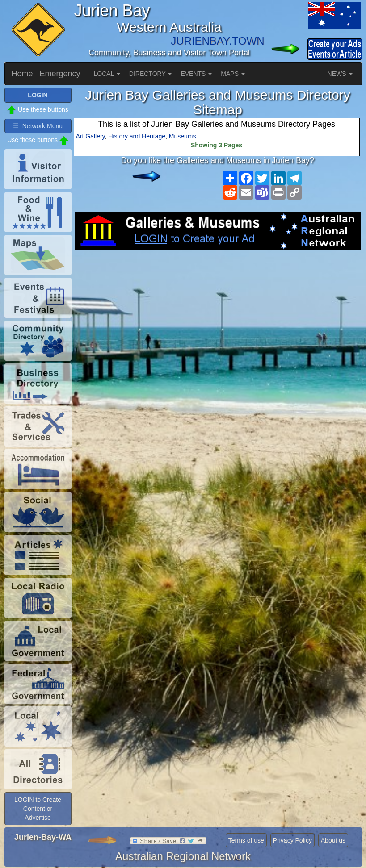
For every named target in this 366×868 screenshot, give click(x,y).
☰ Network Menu (38, 126)
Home (22, 74)
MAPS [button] (233, 74)
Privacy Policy (292, 840)
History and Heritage (137, 136)
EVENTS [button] (196, 74)
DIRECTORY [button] (151, 74)
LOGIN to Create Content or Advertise (38, 809)
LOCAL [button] (107, 74)
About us (333, 840)
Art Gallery (90, 136)
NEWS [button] (340, 74)
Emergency (60, 74)
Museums (183, 136)
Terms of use (246, 840)
